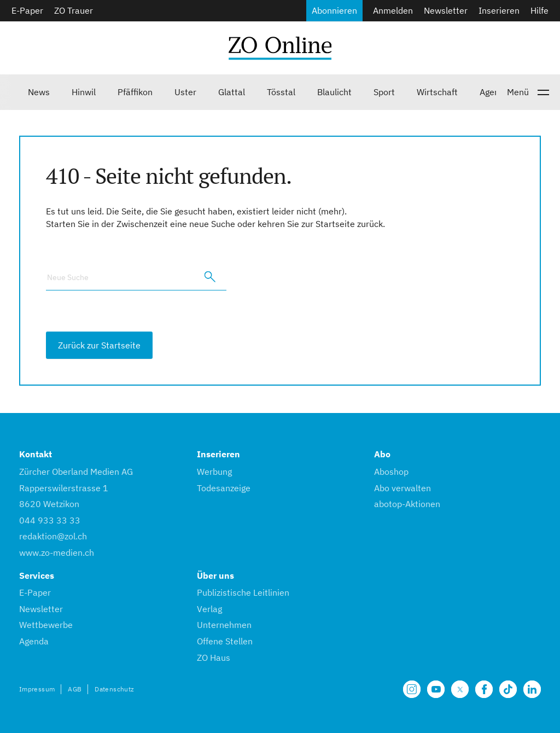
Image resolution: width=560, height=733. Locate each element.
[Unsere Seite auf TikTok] (508, 689)
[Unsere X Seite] (460, 689)
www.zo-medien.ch (57, 552)
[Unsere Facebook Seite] (484, 689)
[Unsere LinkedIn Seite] (532, 689)
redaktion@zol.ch (53, 536)
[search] (210, 277)
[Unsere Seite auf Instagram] (412, 689)
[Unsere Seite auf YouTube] (436, 689)
